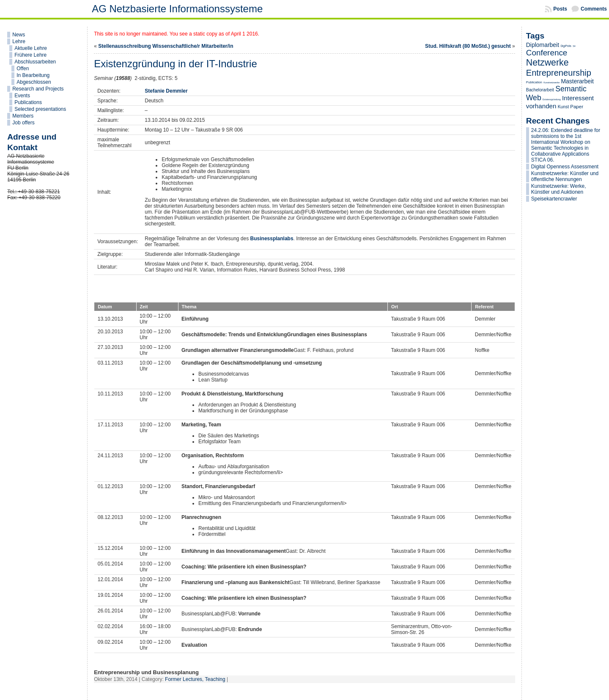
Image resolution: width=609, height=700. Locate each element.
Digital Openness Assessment (565, 167)
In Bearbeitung (33, 75)
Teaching (215, 679)
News (19, 35)
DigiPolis (566, 46)
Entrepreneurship (559, 73)
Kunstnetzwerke (551, 82)
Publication (534, 82)
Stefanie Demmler (166, 91)
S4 (574, 46)
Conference (547, 53)
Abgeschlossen (34, 82)
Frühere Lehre (30, 55)
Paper (577, 107)
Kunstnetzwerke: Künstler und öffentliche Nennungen (565, 176)
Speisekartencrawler (554, 199)
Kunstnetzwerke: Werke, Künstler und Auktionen (559, 189)
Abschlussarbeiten (35, 62)
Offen (23, 69)
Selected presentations (40, 109)
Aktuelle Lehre (31, 48)
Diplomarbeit (543, 45)
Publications (28, 102)
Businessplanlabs (272, 239)
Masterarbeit (577, 81)
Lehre (19, 41)
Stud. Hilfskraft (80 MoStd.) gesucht (468, 46)
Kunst (563, 107)
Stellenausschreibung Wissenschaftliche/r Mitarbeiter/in (166, 46)
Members (23, 116)
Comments (594, 9)
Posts (560, 9)
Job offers (23, 123)
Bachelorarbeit (540, 90)
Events (22, 96)
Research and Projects (38, 89)
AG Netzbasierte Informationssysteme (177, 9)
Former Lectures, (185, 679)
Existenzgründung (552, 99)
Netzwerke (547, 63)
